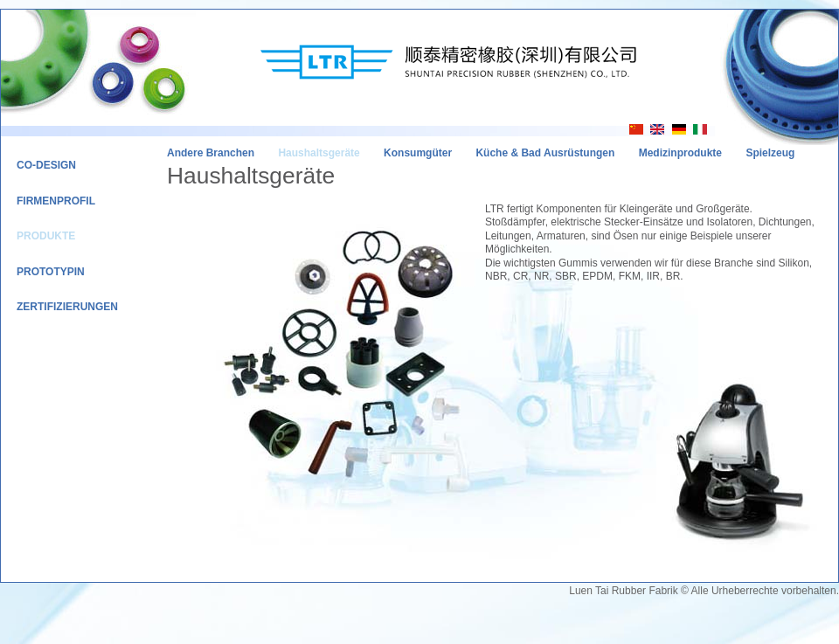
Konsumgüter (418, 153)
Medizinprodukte (680, 153)
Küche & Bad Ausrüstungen (545, 153)
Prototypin (51, 272)
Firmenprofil (56, 201)
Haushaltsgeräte (319, 153)
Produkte (46, 236)
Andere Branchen (211, 153)
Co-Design (46, 165)
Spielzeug (770, 153)
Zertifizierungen (67, 307)
